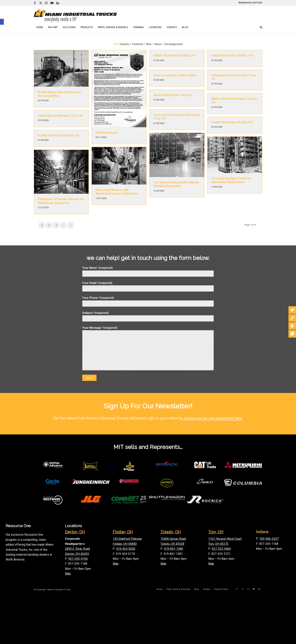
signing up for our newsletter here (213, 418)
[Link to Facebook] (35, 3)
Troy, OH (216, 532)
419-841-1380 (173, 549)
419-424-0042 (126, 549)
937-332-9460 (221, 549)
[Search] (260, 27)
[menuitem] (40, 27)
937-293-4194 (78, 559)
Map (68, 574)
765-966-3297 (269, 539)
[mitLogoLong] (75, 16)
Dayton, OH (75, 532)
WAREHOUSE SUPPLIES (250, 3)
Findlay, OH (123, 532)
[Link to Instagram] (46, 3)
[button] (2, 22)
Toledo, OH (171, 532)
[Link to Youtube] (52, 3)
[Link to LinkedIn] (58, 3)
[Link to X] (40, 3)
